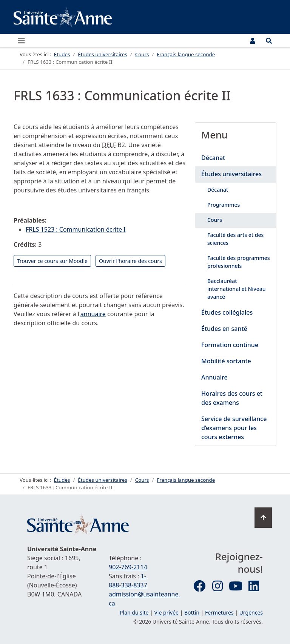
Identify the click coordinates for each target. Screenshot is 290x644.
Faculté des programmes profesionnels (239, 262)
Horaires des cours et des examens (232, 398)
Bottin (192, 612)
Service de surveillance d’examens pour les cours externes (234, 428)
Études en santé (224, 329)
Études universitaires (231, 174)
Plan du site (134, 612)
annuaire (93, 314)
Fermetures (219, 612)
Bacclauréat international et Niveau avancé (236, 289)
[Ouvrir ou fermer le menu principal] (24, 41)
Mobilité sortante (226, 361)
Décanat (213, 158)
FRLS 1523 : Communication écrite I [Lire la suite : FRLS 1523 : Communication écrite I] (76, 229)
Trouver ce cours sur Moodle (52, 261)
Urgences (251, 612)
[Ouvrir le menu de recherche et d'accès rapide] (269, 41)
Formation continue (230, 345)
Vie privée (166, 612)
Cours (215, 220)
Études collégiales (227, 312)
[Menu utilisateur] (253, 41)
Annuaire (214, 377)
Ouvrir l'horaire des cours (130, 261)
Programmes (224, 205)
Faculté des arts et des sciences (235, 239)
